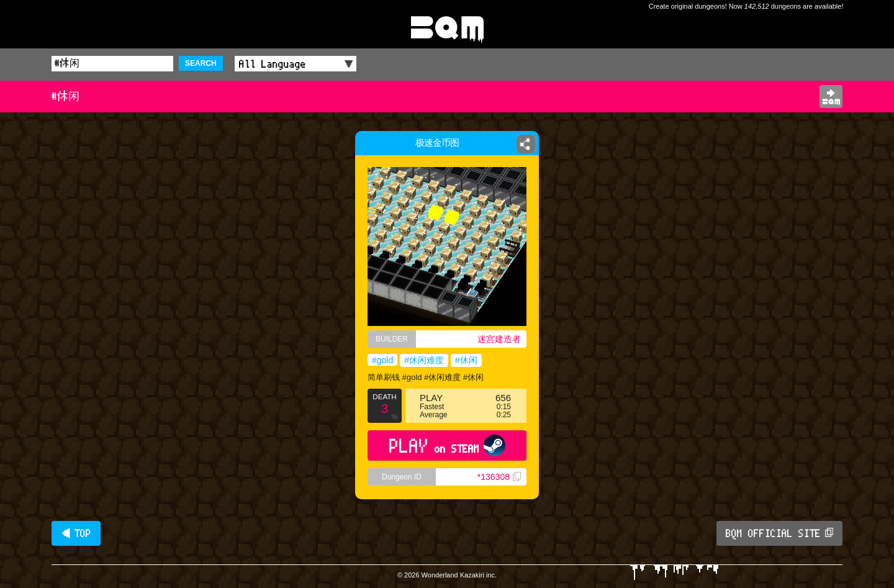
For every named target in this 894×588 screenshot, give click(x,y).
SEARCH (201, 63)
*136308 (499, 477)
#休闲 (466, 360)
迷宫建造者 (499, 339)
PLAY (447, 446)
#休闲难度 (424, 360)
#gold (382, 360)
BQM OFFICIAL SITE (779, 533)
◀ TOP (76, 533)
